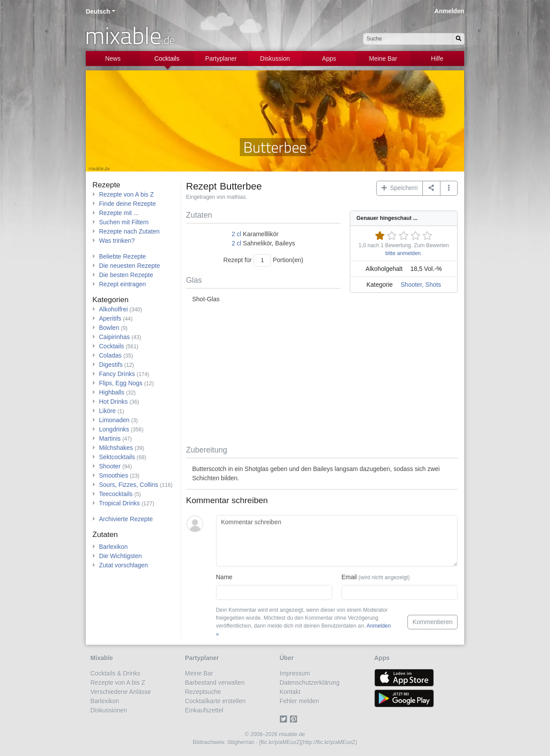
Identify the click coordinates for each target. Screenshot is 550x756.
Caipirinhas (114, 337)
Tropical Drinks (119, 503)
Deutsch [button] (98, 11)
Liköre (107, 411)
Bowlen (109, 328)
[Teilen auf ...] (431, 188)
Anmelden (449, 11)
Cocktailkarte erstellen (216, 701)
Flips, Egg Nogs (121, 383)
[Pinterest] (295, 719)
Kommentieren (432, 622)
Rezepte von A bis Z (126, 194)
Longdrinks (114, 429)
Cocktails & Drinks (116, 673)
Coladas (110, 355)
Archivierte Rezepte (126, 519)
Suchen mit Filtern (124, 222)
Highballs (112, 392)
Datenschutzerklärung (310, 683)
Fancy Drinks (117, 374)
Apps (329, 58)
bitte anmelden (403, 253)
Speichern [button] (400, 188)
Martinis (110, 438)
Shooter (110, 466)
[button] (449, 188)
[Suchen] (458, 39)
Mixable (102, 658)
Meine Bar (383, 58)
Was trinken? (117, 241)
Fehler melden (300, 701)
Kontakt (290, 692)
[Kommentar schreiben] (337, 541)
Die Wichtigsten (120, 556)
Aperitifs (110, 318)
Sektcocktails (117, 457)
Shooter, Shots (421, 285)
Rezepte (106, 185)
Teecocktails (116, 494)
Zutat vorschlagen (123, 565)
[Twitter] (285, 719)
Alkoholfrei (113, 309)
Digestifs (111, 365)
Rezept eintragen (123, 284)
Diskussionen (109, 710)
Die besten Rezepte (126, 275)
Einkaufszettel (204, 710)
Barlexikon (113, 547)
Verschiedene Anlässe (121, 692)
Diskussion (275, 58)
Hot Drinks (113, 402)
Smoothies (114, 475)
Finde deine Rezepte (127, 204)
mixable (130, 35)
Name (224, 577)
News (113, 58)
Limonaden (114, 420)
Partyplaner (221, 58)
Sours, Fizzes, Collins (129, 485)
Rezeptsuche (203, 692)
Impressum (295, 673)
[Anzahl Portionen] (262, 260)
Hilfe (437, 58)
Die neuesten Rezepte (130, 266)
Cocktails (167, 58)
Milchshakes (116, 448)
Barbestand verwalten (215, 683)
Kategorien (110, 300)
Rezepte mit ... (119, 213)
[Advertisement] (322, 375)
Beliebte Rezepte (123, 256)
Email (376, 577)
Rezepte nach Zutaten (129, 231)
